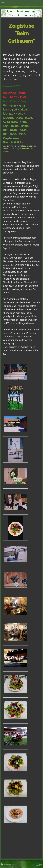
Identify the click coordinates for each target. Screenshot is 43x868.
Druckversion (6, 864)
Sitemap (14, 864)
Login (40, 864)
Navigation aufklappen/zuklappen (21, 3)
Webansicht (39, 866)
